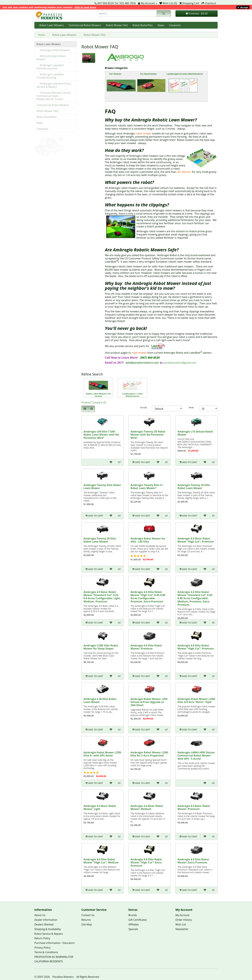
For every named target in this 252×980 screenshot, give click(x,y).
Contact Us (88, 915)
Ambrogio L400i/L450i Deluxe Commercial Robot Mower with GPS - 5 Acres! (196, 756)
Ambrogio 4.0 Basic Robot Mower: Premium (194, 808)
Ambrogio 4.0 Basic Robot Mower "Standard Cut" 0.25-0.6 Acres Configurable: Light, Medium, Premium (102, 597)
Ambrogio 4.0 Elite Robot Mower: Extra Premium (193, 861)
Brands (133, 915)
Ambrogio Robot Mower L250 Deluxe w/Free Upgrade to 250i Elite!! (149, 702)
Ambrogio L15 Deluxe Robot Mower (195, 433)
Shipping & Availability (48, 929)
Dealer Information (46, 920)
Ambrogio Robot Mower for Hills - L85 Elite (148, 540)
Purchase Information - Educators (54, 943)
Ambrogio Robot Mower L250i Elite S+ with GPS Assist (102, 754)
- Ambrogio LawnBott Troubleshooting (50, 76)
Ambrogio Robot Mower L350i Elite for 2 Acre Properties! (149, 754)
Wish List (181, 924)
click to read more (85, 7)
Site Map (87, 924)
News (161, 25)
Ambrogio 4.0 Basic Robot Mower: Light (100, 808)
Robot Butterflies (143, 25)
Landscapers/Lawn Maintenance (185, 74)
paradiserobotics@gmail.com (180, 363)
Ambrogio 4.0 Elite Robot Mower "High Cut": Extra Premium (146, 863)
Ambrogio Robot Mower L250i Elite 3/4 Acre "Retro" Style (196, 701)
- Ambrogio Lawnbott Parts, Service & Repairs (54, 85)
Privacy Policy (42, 948)
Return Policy (42, 938)
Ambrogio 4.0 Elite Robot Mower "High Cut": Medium (101, 861)
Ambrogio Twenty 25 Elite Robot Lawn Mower (194, 487)
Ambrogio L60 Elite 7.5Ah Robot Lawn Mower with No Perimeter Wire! (101, 435)
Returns (86, 920)
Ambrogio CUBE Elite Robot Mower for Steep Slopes (101, 647)
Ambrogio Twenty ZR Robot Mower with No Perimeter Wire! (148, 435)
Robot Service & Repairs (49, 934)
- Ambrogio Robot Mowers (53, 50)
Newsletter (182, 929)
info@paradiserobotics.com (142, 363)
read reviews (139, 353)
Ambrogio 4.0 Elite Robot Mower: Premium (146, 647)
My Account (182, 915)
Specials (133, 929)
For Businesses (148, 74)
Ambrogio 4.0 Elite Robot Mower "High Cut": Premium (196, 647)
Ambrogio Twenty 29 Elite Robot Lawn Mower (100, 540)
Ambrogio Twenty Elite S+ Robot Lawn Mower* (147, 487)
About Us (40, 915)
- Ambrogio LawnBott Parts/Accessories (50, 67)
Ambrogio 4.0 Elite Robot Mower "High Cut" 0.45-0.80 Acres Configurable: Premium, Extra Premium (148, 597)
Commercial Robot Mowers (85, 25)
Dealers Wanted (44, 924)
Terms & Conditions (46, 952)
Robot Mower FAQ (117, 25)
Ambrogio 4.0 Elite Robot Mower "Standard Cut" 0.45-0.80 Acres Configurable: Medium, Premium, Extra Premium (195, 598)
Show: (191, 408)
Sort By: (144, 408)
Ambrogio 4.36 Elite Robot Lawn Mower (100, 701)
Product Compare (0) (94, 402)
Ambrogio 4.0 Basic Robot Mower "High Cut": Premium (196, 540)
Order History (184, 920)
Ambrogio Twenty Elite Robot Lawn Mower (102, 487)
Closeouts (175, 25)
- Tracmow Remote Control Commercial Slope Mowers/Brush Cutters (54, 96)
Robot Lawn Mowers (52, 25)
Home (41, 35)
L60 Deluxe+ (184, 172)
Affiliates (134, 924)
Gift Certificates (138, 920)
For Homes (115, 74)
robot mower (144, 133)
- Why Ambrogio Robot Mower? (51, 58)
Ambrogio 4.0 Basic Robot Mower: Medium (147, 808)
